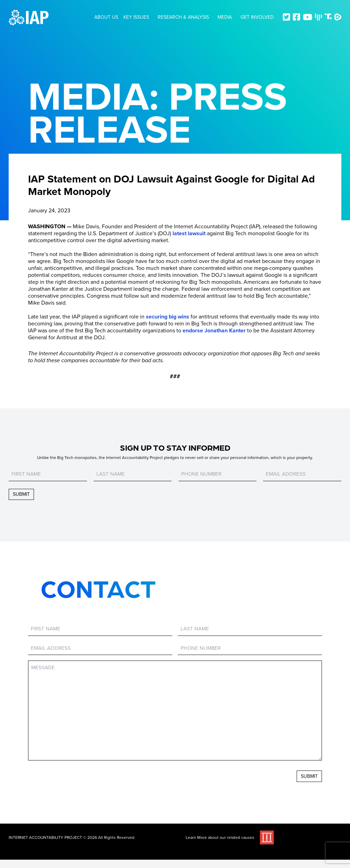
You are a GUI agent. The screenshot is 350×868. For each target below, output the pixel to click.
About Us (106, 17)
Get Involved (257, 17)
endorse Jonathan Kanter (214, 331)
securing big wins (168, 317)
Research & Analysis (183, 17)
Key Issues (136, 17)
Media (225, 17)
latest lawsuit (189, 233)
